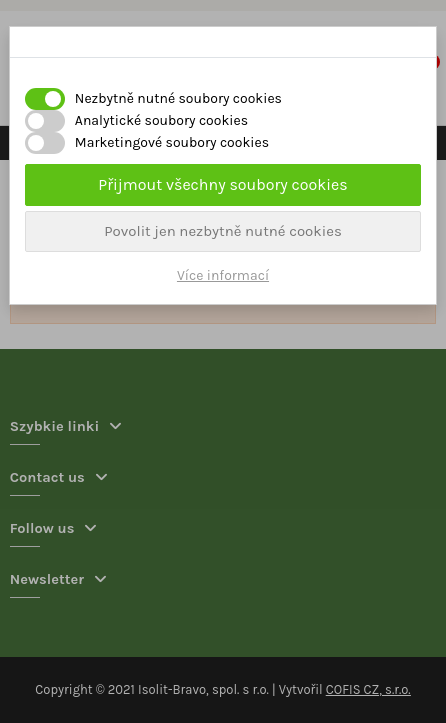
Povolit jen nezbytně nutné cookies (223, 231)
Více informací (223, 275)
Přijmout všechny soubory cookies (222, 184)
